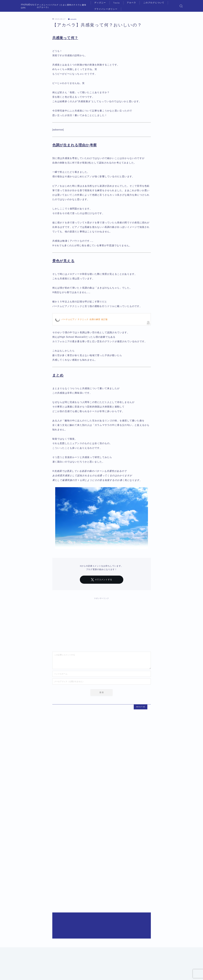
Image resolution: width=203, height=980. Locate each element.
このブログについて (156, 3)
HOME (24, 944)
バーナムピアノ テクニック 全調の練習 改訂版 (85, 319)
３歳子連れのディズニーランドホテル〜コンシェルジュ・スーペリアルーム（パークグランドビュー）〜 (91, 832)
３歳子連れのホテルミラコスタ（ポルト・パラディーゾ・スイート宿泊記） (75, 869)
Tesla (118, 3)
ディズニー (102, 3)
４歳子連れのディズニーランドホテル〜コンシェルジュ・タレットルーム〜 (75, 857)
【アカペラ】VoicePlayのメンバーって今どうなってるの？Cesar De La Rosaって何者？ (83, 918)
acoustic (73, 19)
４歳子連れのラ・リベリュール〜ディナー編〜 (59, 881)
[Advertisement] (102, 623)
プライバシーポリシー (108, 9)
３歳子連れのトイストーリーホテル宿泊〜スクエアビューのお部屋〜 (71, 906)
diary (34, 944)
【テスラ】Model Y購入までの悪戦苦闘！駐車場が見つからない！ (70, 894)
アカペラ (133, 3)
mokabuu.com (31, 6)
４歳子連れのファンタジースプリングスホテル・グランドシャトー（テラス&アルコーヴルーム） (87, 844)
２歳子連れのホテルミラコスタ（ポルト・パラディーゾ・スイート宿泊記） (75, 820)
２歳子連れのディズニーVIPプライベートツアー (60, 931)
